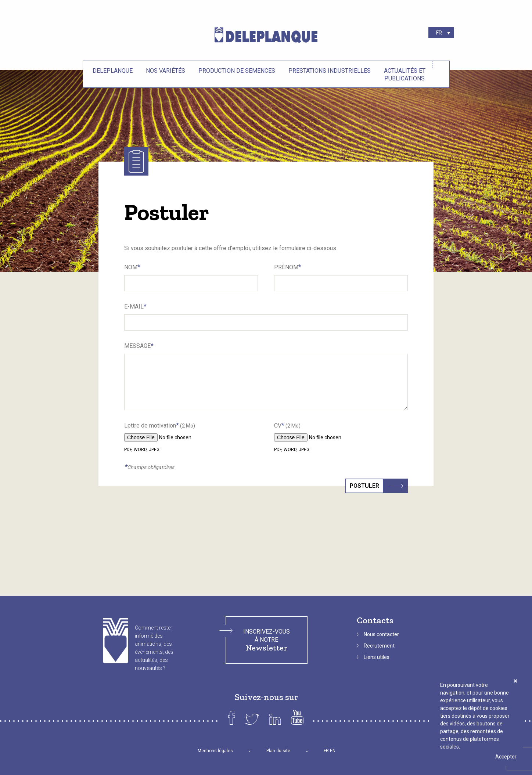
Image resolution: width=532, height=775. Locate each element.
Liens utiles (377, 657)
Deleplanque (113, 71)
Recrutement (379, 646)
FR (326, 751)
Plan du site (278, 751)
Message (139, 345)
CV (287, 425)
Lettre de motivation (160, 425)
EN (333, 751)
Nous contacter (381, 634)
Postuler (367, 486)
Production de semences (237, 71)
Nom (132, 267)
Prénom (288, 267)
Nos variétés (166, 71)
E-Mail (135, 306)
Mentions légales (215, 751)
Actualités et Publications (405, 75)
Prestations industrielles (330, 71)
